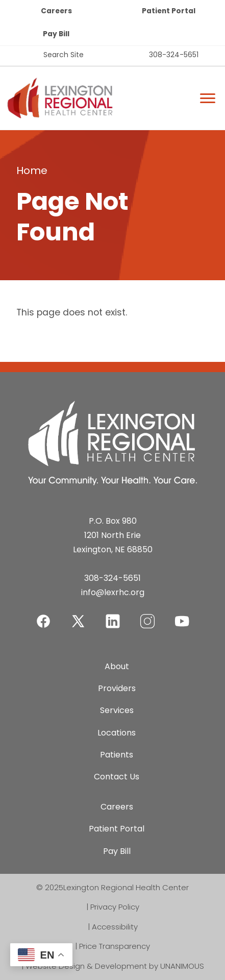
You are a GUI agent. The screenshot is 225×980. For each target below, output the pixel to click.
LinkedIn (113, 615)
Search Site (64, 55)
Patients (117, 755)
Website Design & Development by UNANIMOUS (115, 966)
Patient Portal (169, 11)
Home (32, 170)
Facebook (43, 615)
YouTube (182, 615)
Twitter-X (78, 621)
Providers (117, 688)
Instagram (147, 615)
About (117, 666)
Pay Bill (56, 34)
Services (117, 710)
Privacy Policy (115, 907)
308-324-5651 (174, 55)
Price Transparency (115, 946)
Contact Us (117, 777)
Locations (117, 733)
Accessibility (115, 927)
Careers (56, 11)
